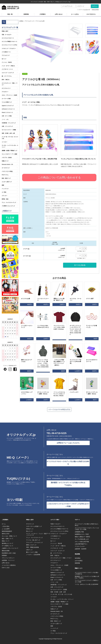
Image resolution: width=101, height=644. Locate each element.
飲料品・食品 (5, 199)
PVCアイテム (5, 175)
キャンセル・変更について (9, 536)
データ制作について (8, 546)
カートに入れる (80, 265)
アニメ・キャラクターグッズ (9, 202)
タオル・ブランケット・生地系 (9, 95)
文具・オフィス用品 (7, 116)
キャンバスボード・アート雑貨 (9, 154)
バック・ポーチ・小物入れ (8, 66)
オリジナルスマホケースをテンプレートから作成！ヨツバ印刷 (87, 529)
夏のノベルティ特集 (32, 552)
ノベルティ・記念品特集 (33, 555)
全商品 (21, 21)
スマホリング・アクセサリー (9, 48)
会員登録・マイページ (8, 560)
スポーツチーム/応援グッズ (34, 526)
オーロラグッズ (6, 168)
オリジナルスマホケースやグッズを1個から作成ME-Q (87, 573)
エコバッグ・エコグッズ (8, 73)
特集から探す (5, 31)
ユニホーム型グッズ (7, 182)
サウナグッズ (30, 524)
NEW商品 (78, 558)
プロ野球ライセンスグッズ (8, 206)
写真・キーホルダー (7, 35)
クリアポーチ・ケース (7, 69)
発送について (6, 541)
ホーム (4, 524)
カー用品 (4, 192)
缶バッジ (4, 59)
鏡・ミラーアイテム (7, 76)
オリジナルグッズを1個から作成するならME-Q (87, 525)
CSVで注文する (91, 14)
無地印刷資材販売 (7, 531)
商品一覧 (10, 14)
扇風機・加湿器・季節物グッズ (9, 151)
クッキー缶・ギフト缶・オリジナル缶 (10, 138)
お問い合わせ (59, 14)
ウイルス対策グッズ (7, 102)
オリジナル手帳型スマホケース (9, 42)
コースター (5, 142)
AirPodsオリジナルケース (8, 109)
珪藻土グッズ (5, 161)
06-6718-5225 (59, 433)
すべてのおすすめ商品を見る (60, 410)
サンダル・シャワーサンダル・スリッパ (10, 146)
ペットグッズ (5, 189)
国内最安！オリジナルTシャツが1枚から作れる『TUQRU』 (68, 484)
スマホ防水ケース (6, 52)
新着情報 (26, 14)
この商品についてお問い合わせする (59, 177)
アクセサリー (5, 92)
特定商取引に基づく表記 (9, 553)
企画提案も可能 (79, 532)
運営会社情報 (6, 551)
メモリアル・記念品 (7, 158)
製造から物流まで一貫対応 (82, 537)
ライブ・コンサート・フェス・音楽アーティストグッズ (38, 534)
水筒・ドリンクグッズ (7, 126)
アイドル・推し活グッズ (33, 540)
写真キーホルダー (56, 524)
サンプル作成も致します (82, 539)
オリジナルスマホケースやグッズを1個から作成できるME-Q (68, 463)
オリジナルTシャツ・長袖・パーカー (10, 84)
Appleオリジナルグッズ (8, 106)
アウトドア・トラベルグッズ (34, 542)
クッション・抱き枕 (7, 62)
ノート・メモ (5, 119)
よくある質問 (6, 529)
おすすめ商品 (79, 561)
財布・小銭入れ (6, 80)
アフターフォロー (80, 546)
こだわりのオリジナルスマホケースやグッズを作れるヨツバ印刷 (68, 505)
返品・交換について (8, 538)
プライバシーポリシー (8, 558)
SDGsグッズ (30, 529)
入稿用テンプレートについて (10, 548)
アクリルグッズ (29, 21)
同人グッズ (29, 531)
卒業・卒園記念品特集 (32, 547)
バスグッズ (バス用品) (7, 171)
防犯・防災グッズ (6, 178)
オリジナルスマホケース (8, 38)
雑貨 (3, 185)
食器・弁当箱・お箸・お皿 (8, 133)
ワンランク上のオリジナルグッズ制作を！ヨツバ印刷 (87, 581)
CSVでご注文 (6, 568)
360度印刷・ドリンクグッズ (9, 123)
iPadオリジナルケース (7, 112)
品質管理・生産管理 (81, 549)
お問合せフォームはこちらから (68, 443)
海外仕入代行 (6, 534)
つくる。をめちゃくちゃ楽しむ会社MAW (87, 584)
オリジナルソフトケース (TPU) (9, 45)
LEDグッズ (29, 550)
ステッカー (5, 196)
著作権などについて (8, 543)
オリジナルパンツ (6, 88)
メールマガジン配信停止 (9, 565)
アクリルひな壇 (40, 21)
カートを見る (75, 14)
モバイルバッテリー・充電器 (9, 130)
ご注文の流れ (6, 526)
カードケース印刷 (6, 99)
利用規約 (4, 555)
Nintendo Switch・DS (7, 164)
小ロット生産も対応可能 (82, 542)
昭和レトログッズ (31, 545)
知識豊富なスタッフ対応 (82, 534)
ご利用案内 (42, 14)
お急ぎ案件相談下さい (81, 544)
